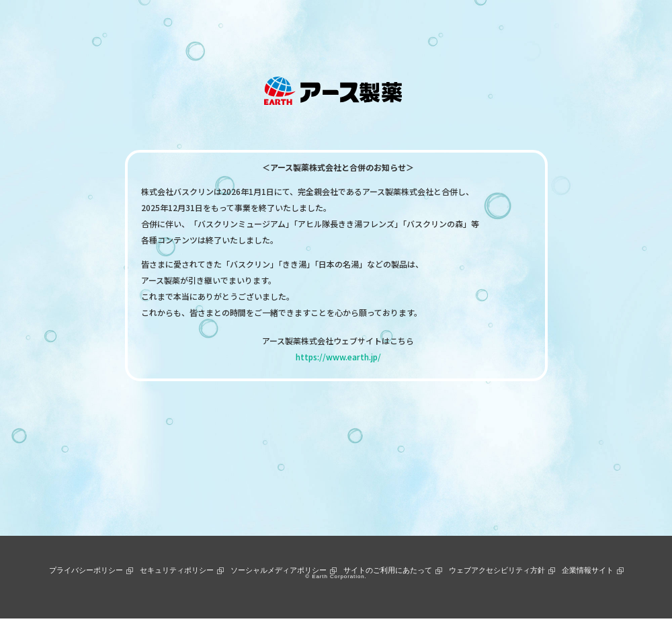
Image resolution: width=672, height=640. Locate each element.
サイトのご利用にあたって (388, 570)
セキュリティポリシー (177, 570)
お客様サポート (374, 29)
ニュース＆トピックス (289, 29)
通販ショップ (444, 29)
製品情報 (215, 29)
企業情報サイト (588, 570)
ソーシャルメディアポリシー (279, 570)
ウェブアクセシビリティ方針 (497, 570)
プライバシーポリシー (86, 570)
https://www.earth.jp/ (338, 357)
